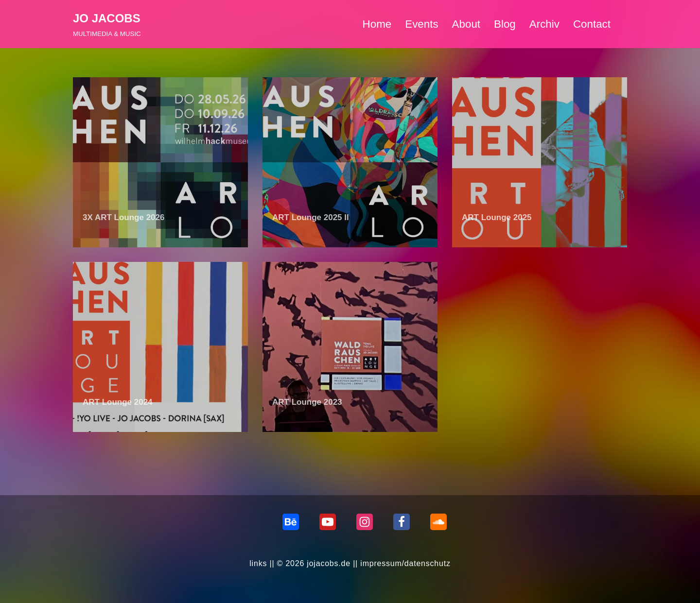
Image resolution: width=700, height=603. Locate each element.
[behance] (291, 522)
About (466, 24)
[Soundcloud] (438, 522)
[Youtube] (328, 522)
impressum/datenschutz (405, 563)
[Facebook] (402, 522)
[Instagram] (365, 522)
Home (377, 24)
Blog (505, 24)
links (258, 563)
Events (421, 24)
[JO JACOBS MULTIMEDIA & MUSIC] (107, 24)
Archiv (544, 24)
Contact (592, 24)
